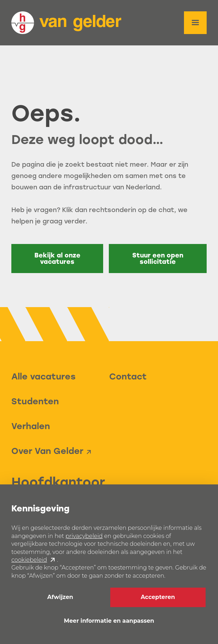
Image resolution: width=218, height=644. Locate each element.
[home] (66, 23)
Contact (128, 376)
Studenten (35, 401)
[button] (195, 23)
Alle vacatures (43, 376)
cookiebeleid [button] (29, 560)
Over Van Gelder (47, 451)
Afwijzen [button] (60, 597)
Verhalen (31, 426)
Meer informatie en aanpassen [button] (109, 621)
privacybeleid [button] (84, 536)
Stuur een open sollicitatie (158, 259)
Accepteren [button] (158, 597)
